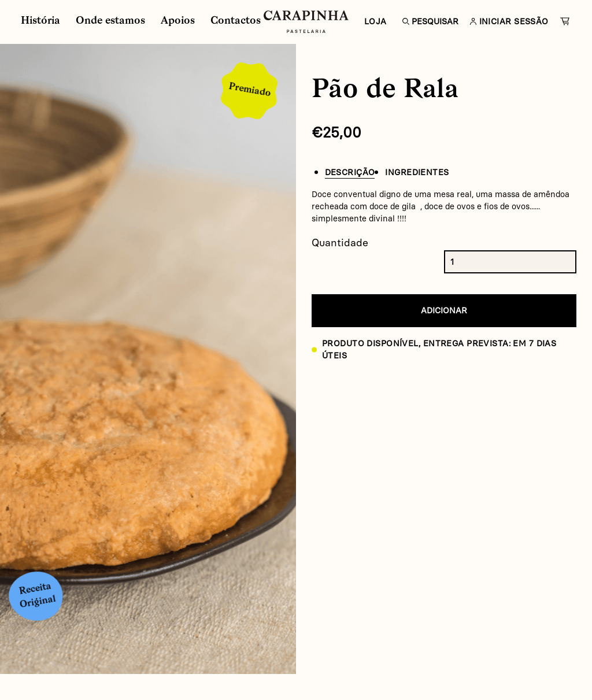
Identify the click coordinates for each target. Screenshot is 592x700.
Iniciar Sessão (506, 21)
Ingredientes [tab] (417, 172)
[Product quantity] (461, 262)
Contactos (236, 21)
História (40, 21)
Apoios (178, 21)
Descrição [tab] (350, 172)
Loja (375, 21)
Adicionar (444, 310)
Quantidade (340, 243)
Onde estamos (110, 21)
